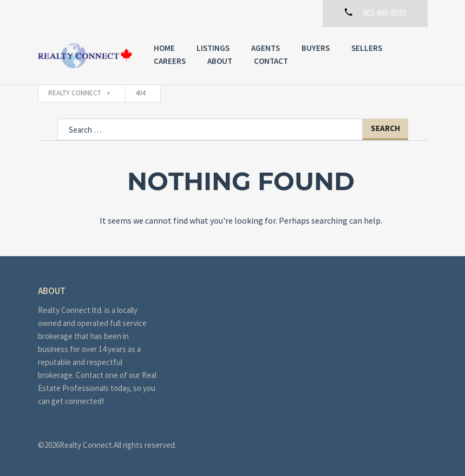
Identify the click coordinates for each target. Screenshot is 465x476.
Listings (213, 48)
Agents (266, 48)
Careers (170, 61)
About (220, 61)
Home (164, 48)
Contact (271, 61)
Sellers (367, 48)
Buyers (316, 48)
